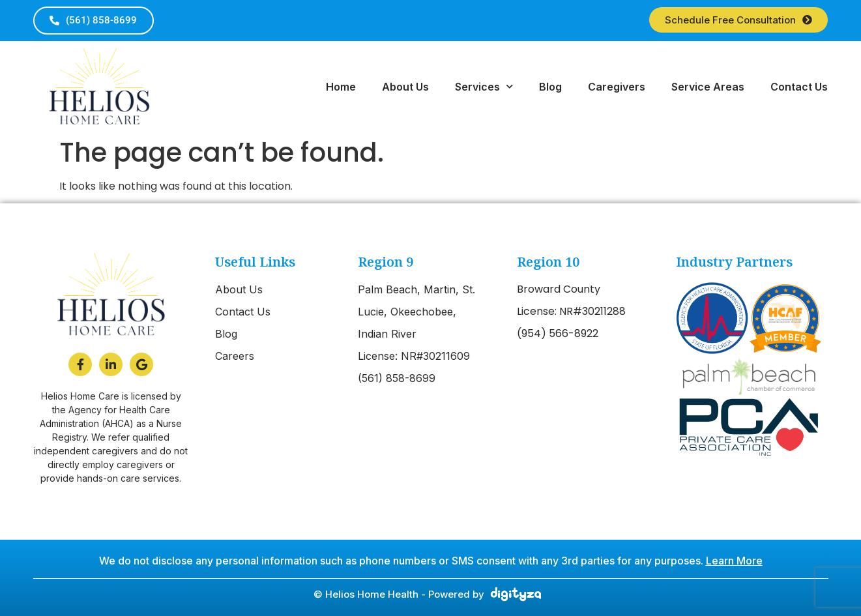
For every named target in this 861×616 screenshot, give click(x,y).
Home (341, 87)
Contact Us (799, 87)
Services (484, 86)
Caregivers (617, 87)
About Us (405, 87)
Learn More (734, 561)
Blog (550, 87)
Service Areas (708, 87)
